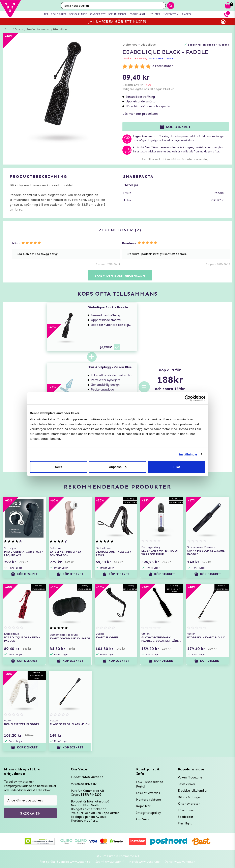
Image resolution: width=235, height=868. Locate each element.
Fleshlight (185, 823)
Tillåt (177, 467)
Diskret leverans (148, 793)
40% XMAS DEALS (161, 58)
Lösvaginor (186, 810)
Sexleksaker (187, 784)
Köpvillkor (143, 806)
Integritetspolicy (149, 813)
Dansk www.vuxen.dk (180, 862)
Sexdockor (186, 817)
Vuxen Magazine (190, 777)
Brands (19, 29)
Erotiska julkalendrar (193, 791)
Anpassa (118, 467)
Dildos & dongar (189, 797)
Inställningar (188, 454)
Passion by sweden (38, 29)
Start (8, 29)
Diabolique (60, 29)
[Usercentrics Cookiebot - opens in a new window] (188, 398)
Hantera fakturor (149, 800)
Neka (59, 467)
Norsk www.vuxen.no (144, 862)
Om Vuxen (144, 819)
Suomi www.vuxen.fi (110, 862)
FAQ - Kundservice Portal (150, 784)
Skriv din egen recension (120, 276)
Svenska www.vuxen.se (74, 862)
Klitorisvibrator (189, 804)
